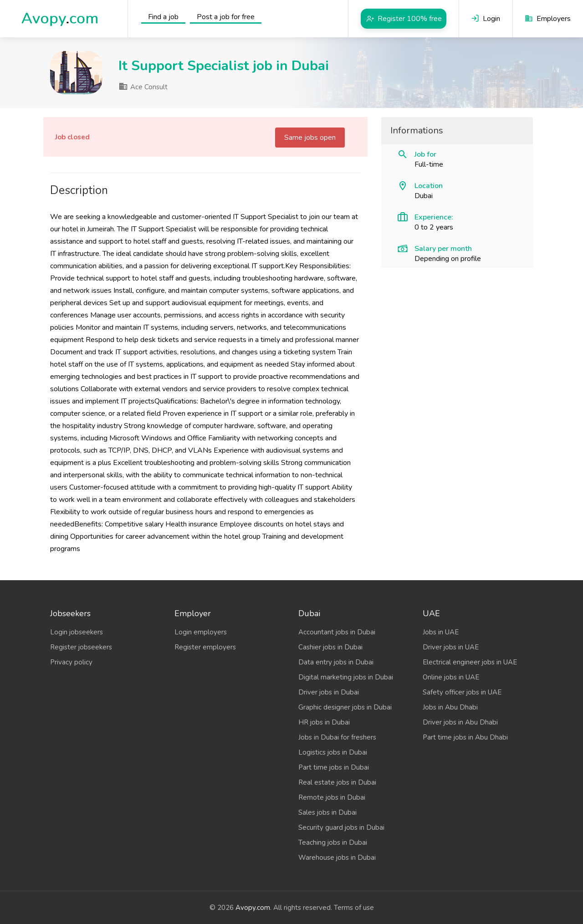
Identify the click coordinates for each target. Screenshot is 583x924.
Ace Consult (143, 87)
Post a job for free (226, 17)
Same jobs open (310, 138)
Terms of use (354, 908)
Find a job (163, 17)
